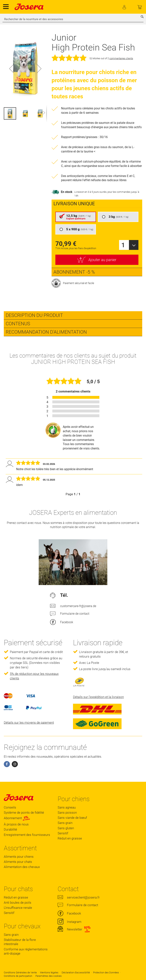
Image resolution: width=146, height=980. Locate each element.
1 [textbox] (123, 245)
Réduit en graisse (70, 838)
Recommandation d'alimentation (46, 332)
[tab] (73, 315)
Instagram (74, 922)
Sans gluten (66, 828)
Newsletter (75, 929)
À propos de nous (16, 824)
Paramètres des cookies (49, 976)
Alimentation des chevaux (22, 867)
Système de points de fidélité (24, 813)
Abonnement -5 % (74, 272)
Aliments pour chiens (19, 857)
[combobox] (73, 19)
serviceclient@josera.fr (83, 897)
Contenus (18, 324)
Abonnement (17, 818)
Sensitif (63, 833)
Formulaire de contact (75, 614)
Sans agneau (67, 807)
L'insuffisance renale (18, 908)
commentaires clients (121, 58)
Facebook (67, 622)
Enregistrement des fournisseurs (27, 835)
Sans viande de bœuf (72, 818)
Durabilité (10, 829)
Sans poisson (67, 813)
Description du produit (34, 315)
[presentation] (97, 204)
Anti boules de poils (18, 903)
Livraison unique (74, 204)
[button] (11, 69)
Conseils (10, 807)
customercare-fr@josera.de (78, 606)
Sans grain (65, 823)
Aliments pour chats (18, 862)
